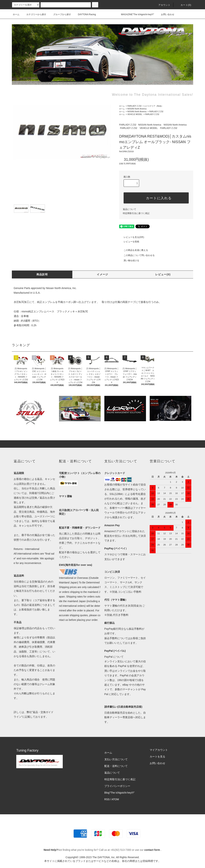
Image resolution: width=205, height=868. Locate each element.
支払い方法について (116, 759)
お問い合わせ (165, 14)
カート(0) (184, 5)
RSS (107, 799)
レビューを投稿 (129, 242)
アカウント (162, 5)
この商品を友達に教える (134, 250)
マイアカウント (159, 750)
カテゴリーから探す (34, 14)
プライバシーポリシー (117, 786)
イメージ (102, 274)
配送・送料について (116, 766)
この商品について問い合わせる (137, 255)
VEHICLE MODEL (135, 114)
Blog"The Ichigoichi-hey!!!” (119, 793)
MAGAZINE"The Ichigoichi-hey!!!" (135, 14)
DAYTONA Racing (85, 14)
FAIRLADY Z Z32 (134, 106)
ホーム (16, 14)
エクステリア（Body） (154, 106)
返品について (130, 209)
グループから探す (60, 14)
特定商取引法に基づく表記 (136, 213)
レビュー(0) (163, 274)
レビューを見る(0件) (132, 237)
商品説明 (42, 274)
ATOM (115, 799)
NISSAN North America (137, 109)
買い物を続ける (129, 261)
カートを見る (157, 757)
